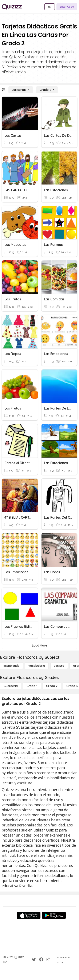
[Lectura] (59, 666)
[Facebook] (41, 960)
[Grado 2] (47, 90)
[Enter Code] (67, 7)
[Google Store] (54, 915)
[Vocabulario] (37, 666)
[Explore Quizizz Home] (12, 7)
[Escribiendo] (11, 666)
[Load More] (39, 645)
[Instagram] (48, 960)
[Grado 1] (32, 686)
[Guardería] (11, 686)
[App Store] (29, 915)
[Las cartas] (21, 90)
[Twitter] (34, 960)
